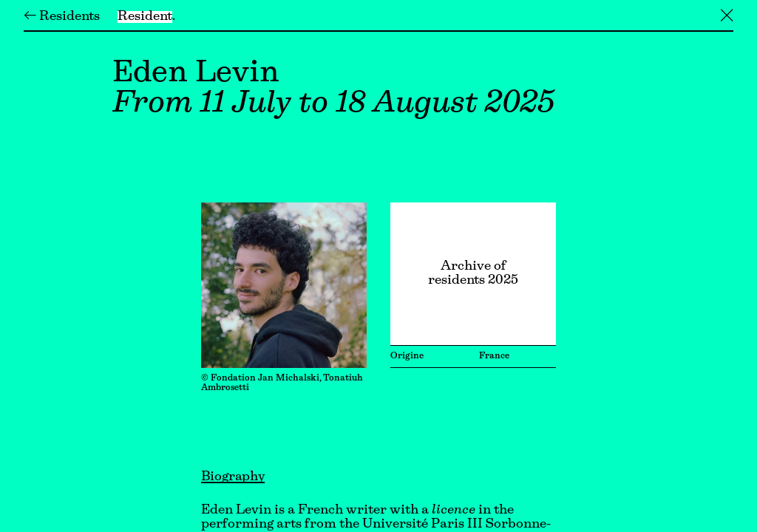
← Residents (62, 17)
